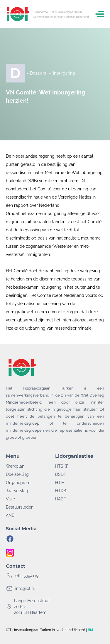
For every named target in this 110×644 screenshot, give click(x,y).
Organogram (18, 483)
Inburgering (64, 73)
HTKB (61, 491)
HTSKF (62, 466)
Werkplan (15, 466)
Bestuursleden (20, 507)
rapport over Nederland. (38, 205)
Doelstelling (17, 474)
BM (90, 630)
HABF (60, 499)
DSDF (61, 474)
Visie (10, 499)
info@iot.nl (25, 588)
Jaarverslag (17, 491)
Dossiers (38, 73)
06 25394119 (27, 576)
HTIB (60, 483)
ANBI (11, 515)
